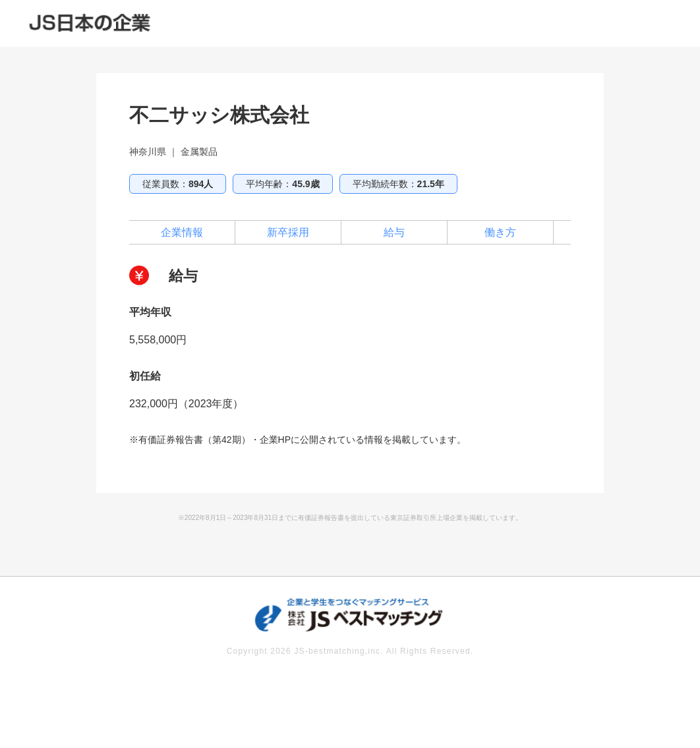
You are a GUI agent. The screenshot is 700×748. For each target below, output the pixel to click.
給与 (394, 232)
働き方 (500, 232)
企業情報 (182, 232)
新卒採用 (288, 232)
